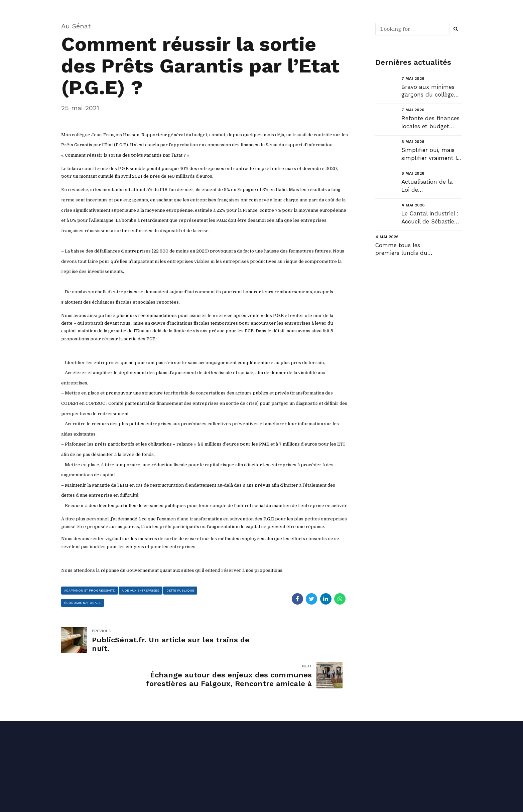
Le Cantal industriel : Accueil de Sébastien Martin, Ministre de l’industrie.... (430, 218)
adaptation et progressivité (96, 591)
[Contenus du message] (205, 353)
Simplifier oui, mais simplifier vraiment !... (431, 154)
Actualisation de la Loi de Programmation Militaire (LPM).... (427, 186)
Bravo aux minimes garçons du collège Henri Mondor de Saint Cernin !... (428, 91)
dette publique (81, 605)
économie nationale (128, 605)
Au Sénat (76, 26)
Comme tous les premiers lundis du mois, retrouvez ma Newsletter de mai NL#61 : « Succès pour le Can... (402, 250)
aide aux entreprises (158, 591)
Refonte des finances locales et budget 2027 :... (430, 123)
